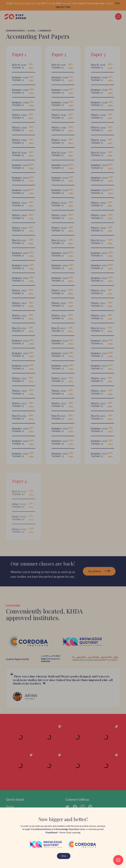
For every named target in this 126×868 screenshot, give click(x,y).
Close (64, 856)
